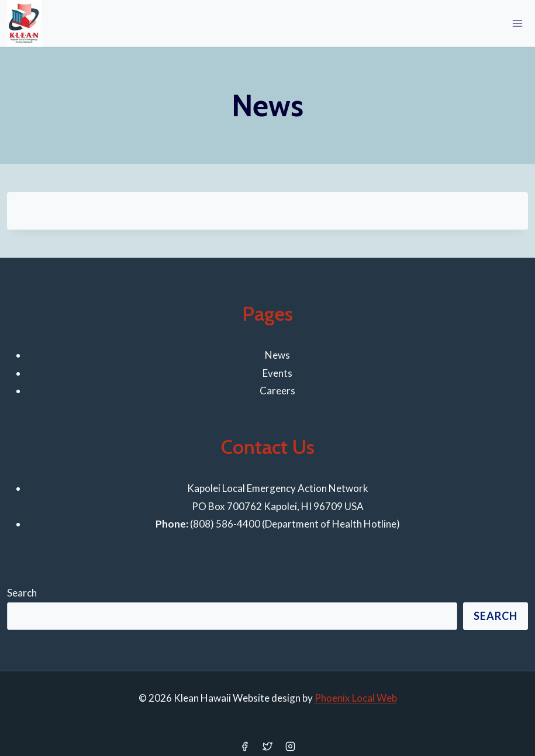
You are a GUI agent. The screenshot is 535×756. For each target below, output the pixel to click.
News (277, 355)
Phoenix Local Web (356, 698)
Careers (277, 391)
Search (22, 593)
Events (277, 373)
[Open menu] (517, 23)
